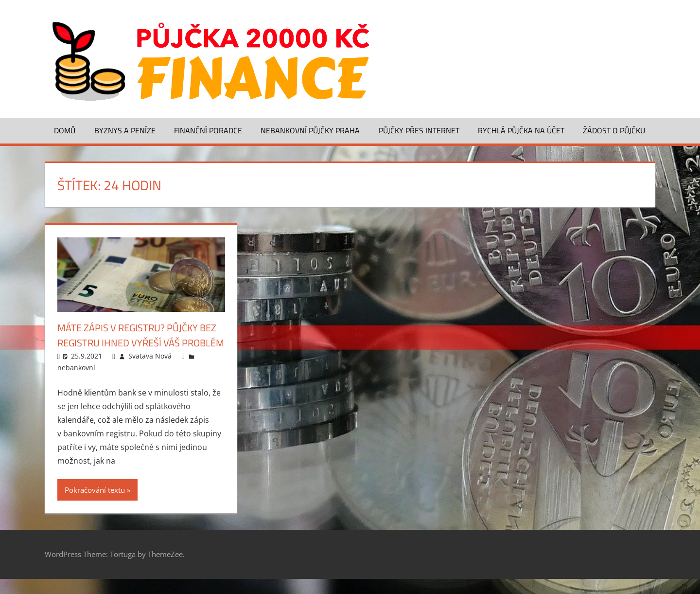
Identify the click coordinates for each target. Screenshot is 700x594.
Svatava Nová (150, 371)
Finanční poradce (208, 130)
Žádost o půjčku (614, 130)
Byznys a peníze (125, 130)
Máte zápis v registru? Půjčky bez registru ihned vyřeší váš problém (135, 342)
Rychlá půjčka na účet (521, 130)
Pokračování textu (95, 505)
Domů (65, 130)
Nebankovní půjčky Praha (310, 130)
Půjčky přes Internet (419, 130)
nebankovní (76, 383)
